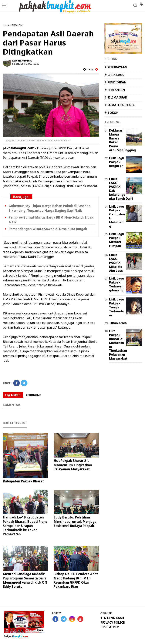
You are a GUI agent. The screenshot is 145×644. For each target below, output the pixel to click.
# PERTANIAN (115, 90)
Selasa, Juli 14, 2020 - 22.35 (26, 64)
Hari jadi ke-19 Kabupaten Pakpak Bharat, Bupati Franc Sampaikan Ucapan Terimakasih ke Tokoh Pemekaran (25, 526)
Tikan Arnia (118, 323)
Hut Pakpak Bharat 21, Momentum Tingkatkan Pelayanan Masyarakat (73, 465)
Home (6, 25)
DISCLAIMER (110, 627)
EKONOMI (18, 25)
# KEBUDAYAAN (116, 67)
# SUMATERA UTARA (120, 105)
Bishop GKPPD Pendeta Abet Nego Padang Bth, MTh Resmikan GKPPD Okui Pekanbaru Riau (76, 580)
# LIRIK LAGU (115, 75)
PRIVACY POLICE (113, 623)
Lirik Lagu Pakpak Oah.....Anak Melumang (117, 216)
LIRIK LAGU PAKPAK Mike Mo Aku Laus (116, 263)
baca (88, 69)
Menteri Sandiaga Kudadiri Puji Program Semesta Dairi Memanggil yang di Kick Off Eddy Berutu (25, 580)
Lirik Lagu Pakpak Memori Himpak (117, 240)
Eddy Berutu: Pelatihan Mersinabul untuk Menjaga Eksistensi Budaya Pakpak (75, 521)
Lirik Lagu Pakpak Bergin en (117, 162)
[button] (141, 3)
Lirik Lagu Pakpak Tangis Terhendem (117, 307)
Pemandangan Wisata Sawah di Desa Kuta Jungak (48, 229)
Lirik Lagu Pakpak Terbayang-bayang (117, 284)
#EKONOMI (33, 395)
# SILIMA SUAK (116, 97)
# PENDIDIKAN (115, 82)
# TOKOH (111, 113)
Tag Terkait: (13, 395)
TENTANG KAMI (112, 618)
